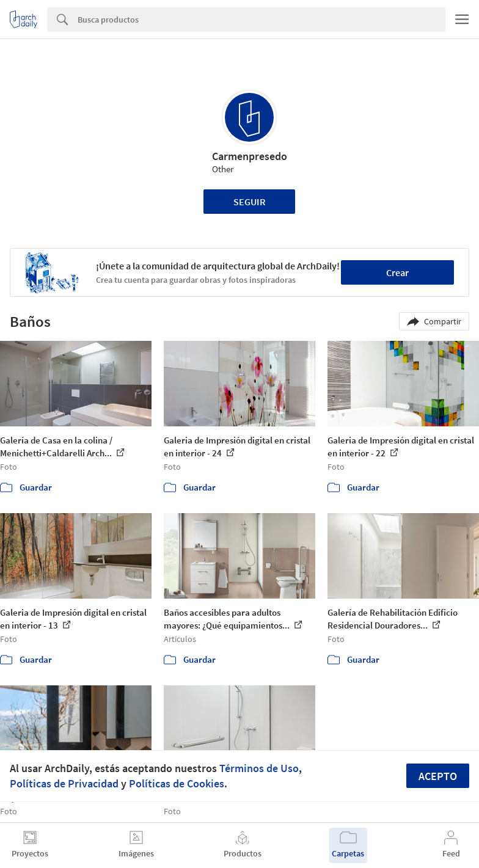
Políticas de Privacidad (64, 783)
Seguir (250, 202)
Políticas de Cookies (177, 783)
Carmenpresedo (250, 156)
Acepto (438, 776)
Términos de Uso (259, 768)
